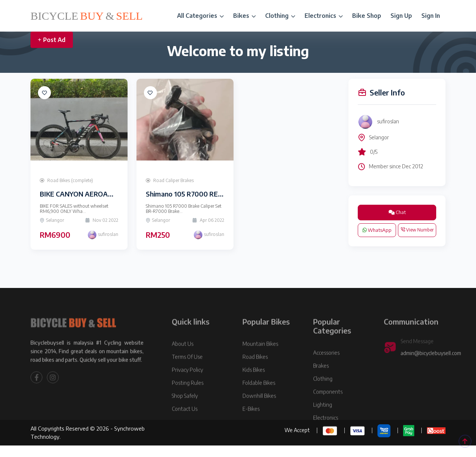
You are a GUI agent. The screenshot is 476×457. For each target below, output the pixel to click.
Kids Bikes (254, 385)
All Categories (200, 16)
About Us (183, 359)
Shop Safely (185, 411)
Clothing (280, 16)
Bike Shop (367, 16)
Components (328, 407)
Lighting (323, 420)
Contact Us (185, 424)
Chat (397, 212)
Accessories (326, 368)
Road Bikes (255, 372)
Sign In (431, 16)
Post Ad (52, 40)
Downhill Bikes (259, 411)
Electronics (324, 16)
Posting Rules (188, 398)
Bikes (245, 16)
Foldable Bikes (259, 398)
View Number (417, 230)
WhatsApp (377, 230)
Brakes (321, 381)
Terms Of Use (187, 372)
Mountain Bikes (260, 359)
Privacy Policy (187, 385)
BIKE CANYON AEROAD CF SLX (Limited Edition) (114, 194)
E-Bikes (251, 424)
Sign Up (401, 16)
